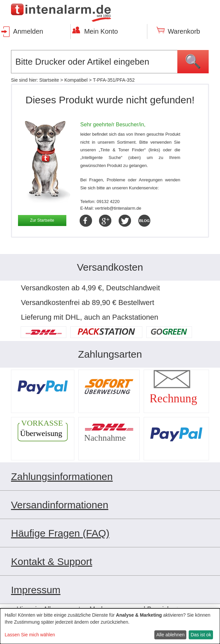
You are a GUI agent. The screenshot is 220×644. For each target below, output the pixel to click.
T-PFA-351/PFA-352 (114, 80)
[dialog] (110, 626)
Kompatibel (76, 80)
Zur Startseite (42, 220)
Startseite (49, 80)
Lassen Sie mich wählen (30, 635)
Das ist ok (201, 635)
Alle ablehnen (170, 635)
